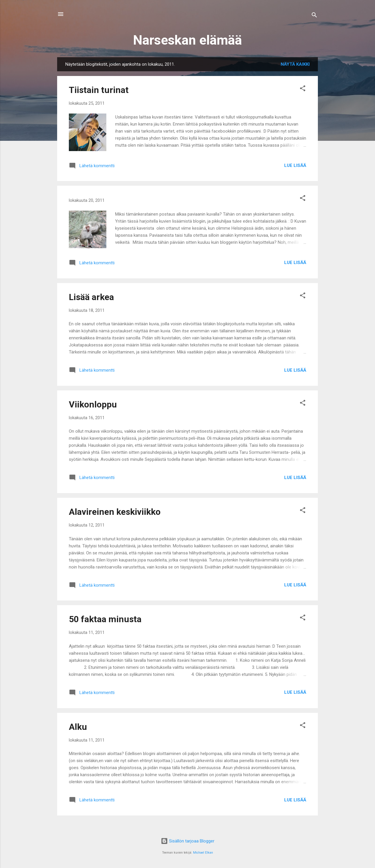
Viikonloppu (93, 404)
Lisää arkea (91, 297)
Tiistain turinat (99, 90)
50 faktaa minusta (105, 619)
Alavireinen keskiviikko (115, 512)
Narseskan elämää (187, 40)
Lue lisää (295, 165)
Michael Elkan (203, 853)
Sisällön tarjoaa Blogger (188, 841)
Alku (78, 727)
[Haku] (314, 16)
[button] (303, 89)
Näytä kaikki (295, 64)
